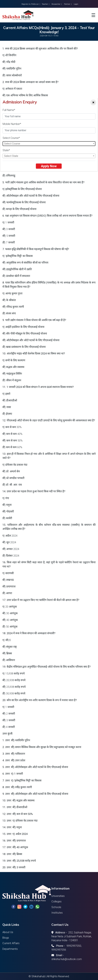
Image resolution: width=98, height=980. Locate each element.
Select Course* (11, 138)
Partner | (68, 4)
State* (6, 150)
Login (76, 4)
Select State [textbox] (11, 156)
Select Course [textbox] (12, 144)
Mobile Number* (12, 124)
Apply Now (49, 166)
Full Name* (9, 110)
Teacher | (46, 4)
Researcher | (57, 4)
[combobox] (49, 144)
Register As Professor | (31, 4)
